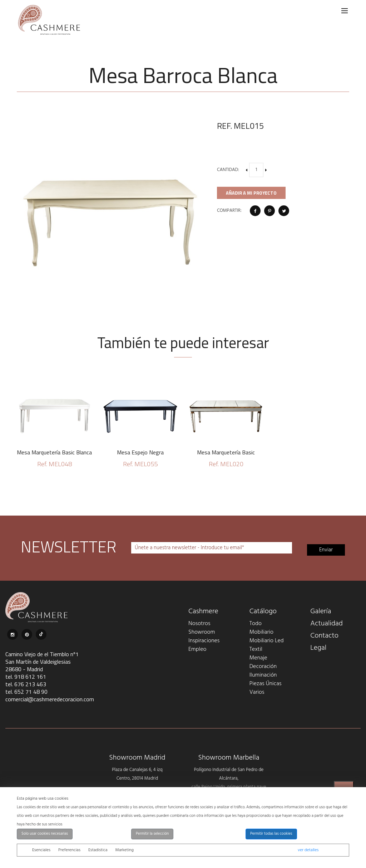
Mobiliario (261, 632)
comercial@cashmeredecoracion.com (50, 699)
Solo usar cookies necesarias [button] (45, 834)
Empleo (197, 649)
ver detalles (308, 850)
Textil (256, 649)
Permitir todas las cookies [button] (271, 834)
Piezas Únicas (266, 684)
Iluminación (263, 675)
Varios (257, 692)
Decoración (263, 667)
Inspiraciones (204, 641)
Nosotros (199, 624)
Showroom (202, 632)
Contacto (324, 636)
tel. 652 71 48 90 (26, 692)
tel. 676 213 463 (26, 684)
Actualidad (327, 624)
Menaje (258, 658)
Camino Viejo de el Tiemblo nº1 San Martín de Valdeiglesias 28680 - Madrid (42, 662)
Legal (318, 648)
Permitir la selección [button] (152, 834)
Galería (321, 611)
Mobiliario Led (267, 641)
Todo (256, 624)
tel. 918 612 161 (26, 677)
